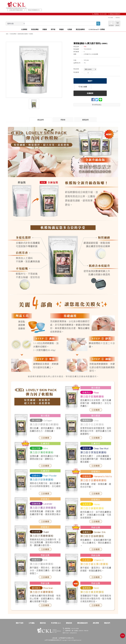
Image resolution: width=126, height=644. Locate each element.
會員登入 (118, 18)
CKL (85, 47)
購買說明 (85, 120)
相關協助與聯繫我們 (115, 14)
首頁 (7, 34)
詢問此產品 (97, 99)
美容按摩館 (13, 34)
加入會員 (110, 18)
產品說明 (41, 120)
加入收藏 (114, 81)
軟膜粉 (31, 34)
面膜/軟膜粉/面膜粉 (23, 34)
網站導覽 (96, 623)
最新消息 (43, 623)
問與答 (63, 120)
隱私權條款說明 (82, 623)
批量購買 (89, 87)
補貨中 (89, 81)
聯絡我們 (107, 623)
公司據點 (32, 623)
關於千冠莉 (20, 623)
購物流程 (69, 623)
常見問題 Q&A (56, 623)
